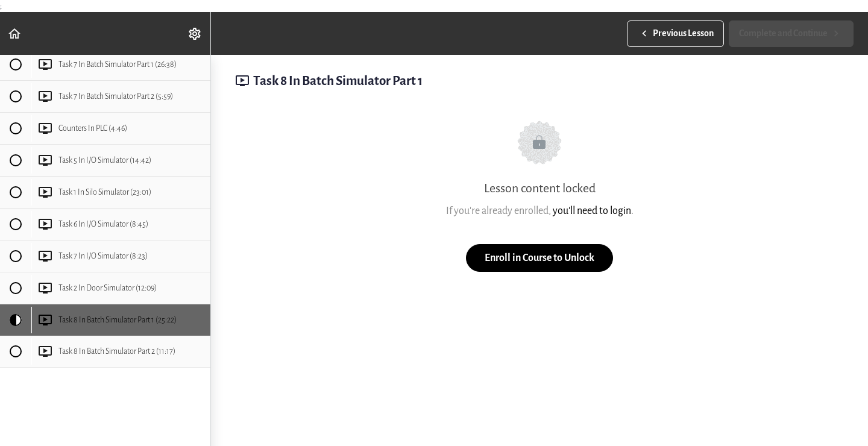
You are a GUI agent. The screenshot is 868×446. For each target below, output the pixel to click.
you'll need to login (592, 211)
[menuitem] (195, 33)
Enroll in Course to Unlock (539, 258)
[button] (15, 33)
